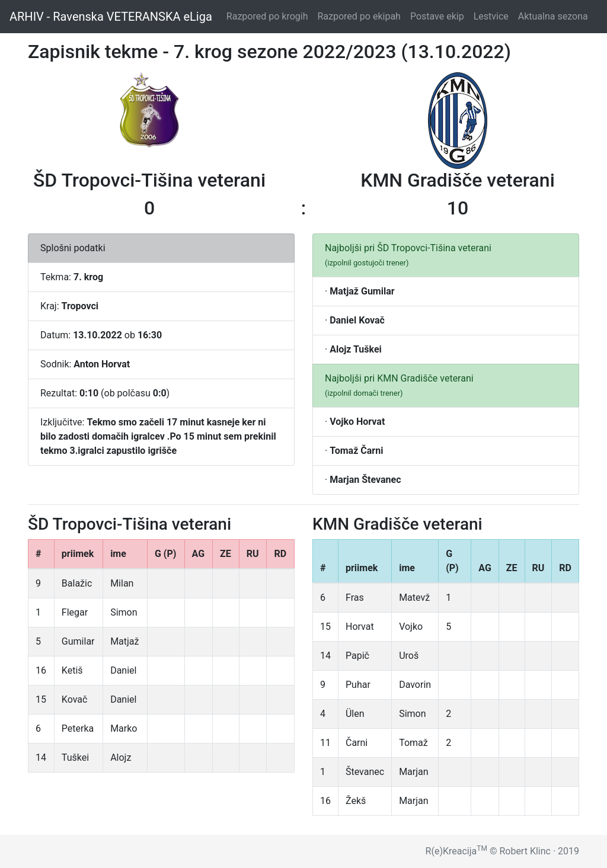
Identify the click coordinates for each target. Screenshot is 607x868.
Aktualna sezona (555, 16)
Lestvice (493, 16)
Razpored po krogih (270, 16)
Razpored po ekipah (361, 16)
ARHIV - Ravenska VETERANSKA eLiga (111, 17)
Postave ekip (440, 16)
